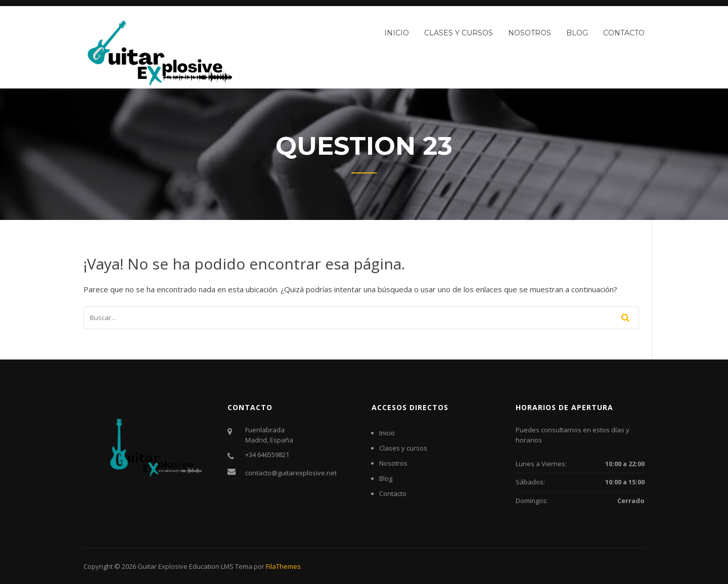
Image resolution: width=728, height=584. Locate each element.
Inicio (397, 33)
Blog (577, 33)
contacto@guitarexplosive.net (291, 473)
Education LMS (211, 566)
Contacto (624, 33)
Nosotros (530, 33)
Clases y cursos (459, 33)
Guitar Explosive (163, 566)
